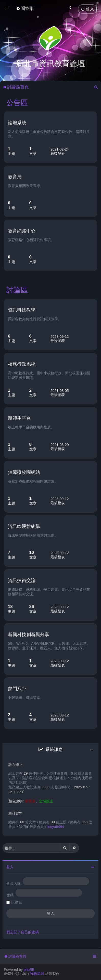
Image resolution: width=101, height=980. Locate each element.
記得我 (16, 902)
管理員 (30, 801)
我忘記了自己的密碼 (23, 932)
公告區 (17, 102)
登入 (10, 867)
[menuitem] (25, 9)
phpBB (29, 970)
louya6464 (56, 826)
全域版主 (46, 801)
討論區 (17, 290)
